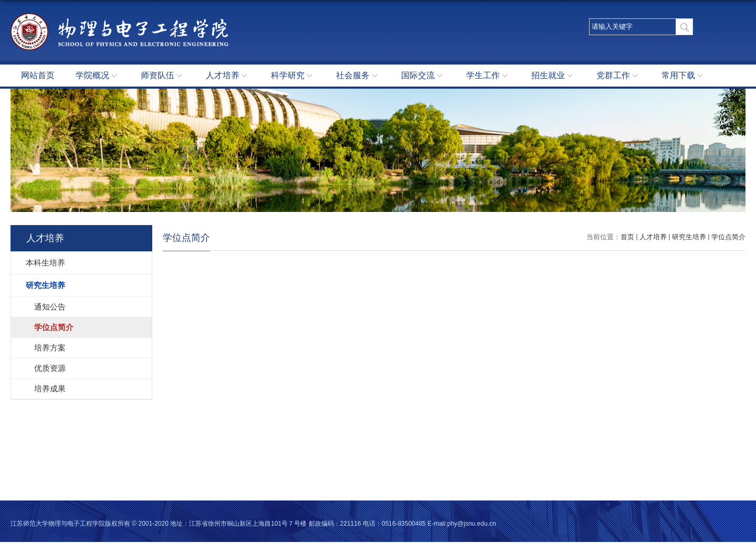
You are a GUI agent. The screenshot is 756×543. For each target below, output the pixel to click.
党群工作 (618, 76)
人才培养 (228, 76)
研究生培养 (689, 237)
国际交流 (423, 76)
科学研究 (293, 76)
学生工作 (488, 76)
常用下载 (684, 76)
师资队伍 (163, 76)
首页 (627, 237)
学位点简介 (728, 237)
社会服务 (358, 76)
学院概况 (98, 76)
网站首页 (38, 75)
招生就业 (553, 76)
